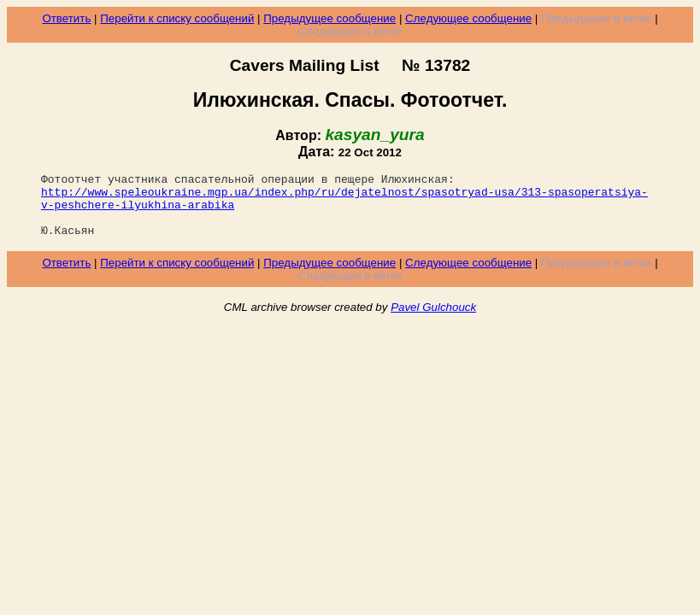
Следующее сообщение (468, 18)
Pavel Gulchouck (433, 320)
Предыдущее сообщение (329, 18)
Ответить (66, 18)
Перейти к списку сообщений (177, 18)
